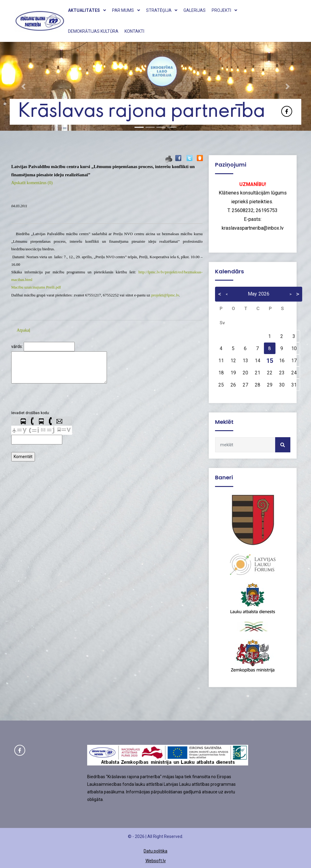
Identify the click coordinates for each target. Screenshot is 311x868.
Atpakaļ (23, 330)
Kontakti (134, 31)
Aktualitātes (87, 10)
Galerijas (195, 10)
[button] (23, 86)
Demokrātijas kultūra (93, 31)
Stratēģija (162, 10)
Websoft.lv (156, 861)
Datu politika (155, 851)
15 (270, 361)
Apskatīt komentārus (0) (32, 183)
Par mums (126, 10)
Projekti (224, 10)
